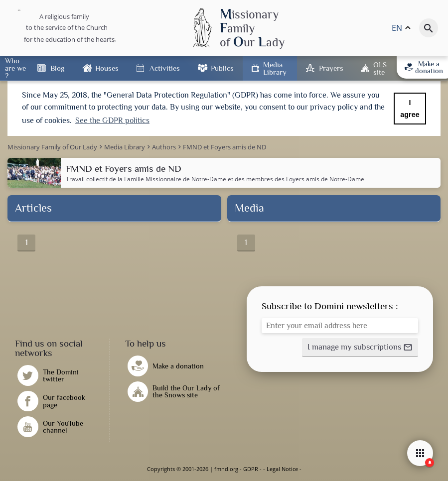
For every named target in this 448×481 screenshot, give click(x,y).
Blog (57, 68)
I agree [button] (410, 109)
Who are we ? (15, 68)
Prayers (331, 68)
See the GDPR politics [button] (112, 120)
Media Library (275, 68)
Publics (222, 68)
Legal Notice (282, 469)
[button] (360, 348)
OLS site (380, 68)
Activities (165, 68)
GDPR (251, 469)
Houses (107, 68)
